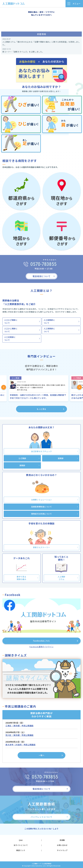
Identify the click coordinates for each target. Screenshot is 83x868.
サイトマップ (62, 850)
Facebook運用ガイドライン (41, 647)
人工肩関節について (49, 330)
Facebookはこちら (41, 641)
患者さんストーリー (42, 547)
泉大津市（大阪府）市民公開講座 (21, 745)
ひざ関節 (22, 458)
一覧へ (42, 755)
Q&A (21, 840)
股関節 (61, 458)
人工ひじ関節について (11, 330)
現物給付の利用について (41, 514)
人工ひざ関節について (11, 321)
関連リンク (21, 850)
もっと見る (41, 409)
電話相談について (42, 276)
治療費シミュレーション (41, 500)
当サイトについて (21, 845)
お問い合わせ (62, 845)
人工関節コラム (61, 578)
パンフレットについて (41, 817)
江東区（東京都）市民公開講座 (19, 726)
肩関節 (22, 465)
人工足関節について (10, 339)
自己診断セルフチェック (41, 451)
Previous (4, 387)
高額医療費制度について (41, 507)
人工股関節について (49, 321)
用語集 (62, 840)
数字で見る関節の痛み (21, 578)
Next (79, 387)
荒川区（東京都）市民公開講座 (19, 735)
